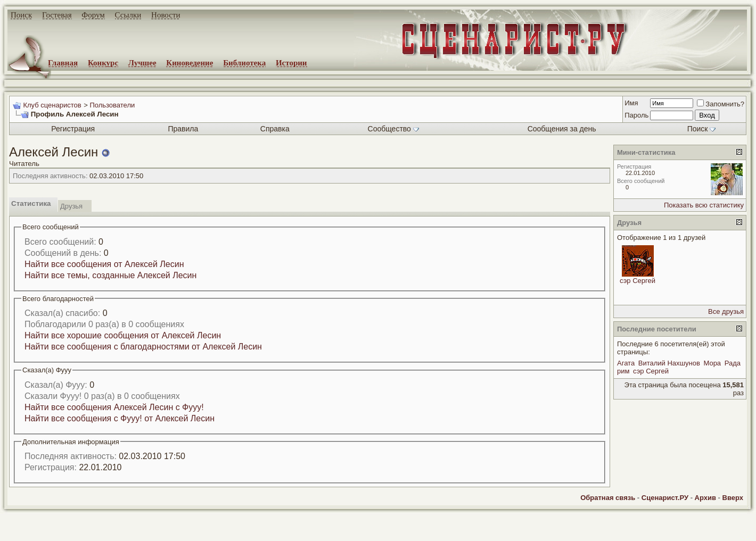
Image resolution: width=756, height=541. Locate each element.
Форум (93, 15)
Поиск (21, 15)
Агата (626, 363)
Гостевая (57, 15)
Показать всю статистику (704, 205)
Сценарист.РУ (665, 498)
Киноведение (190, 63)
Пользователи (112, 105)
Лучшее (142, 63)
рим (623, 371)
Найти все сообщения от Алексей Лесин (104, 264)
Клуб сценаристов (52, 105)
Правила (183, 129)
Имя (631, 103)
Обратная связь (608, 498)
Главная (63, 63)
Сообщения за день (562, 129)
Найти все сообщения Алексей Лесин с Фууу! (114, 407)
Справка (275, 129)
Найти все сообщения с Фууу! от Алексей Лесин (120, 418)
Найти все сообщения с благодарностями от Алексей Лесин (143, 347)
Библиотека (244, 63)
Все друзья (726, 311)
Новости (166, 15)
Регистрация (73, 129)
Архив (705, 498)
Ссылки (128, 15)
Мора (712, 363)
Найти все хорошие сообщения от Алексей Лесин (123, 335)
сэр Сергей (638, 281)
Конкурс (103, 63)
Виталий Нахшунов (669, 363)
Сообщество (393, 129)
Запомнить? (721, 104)
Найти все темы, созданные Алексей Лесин (110, 275)
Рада (733, 363)
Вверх (733, 498)
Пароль (636, 115)
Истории (291, 63)
